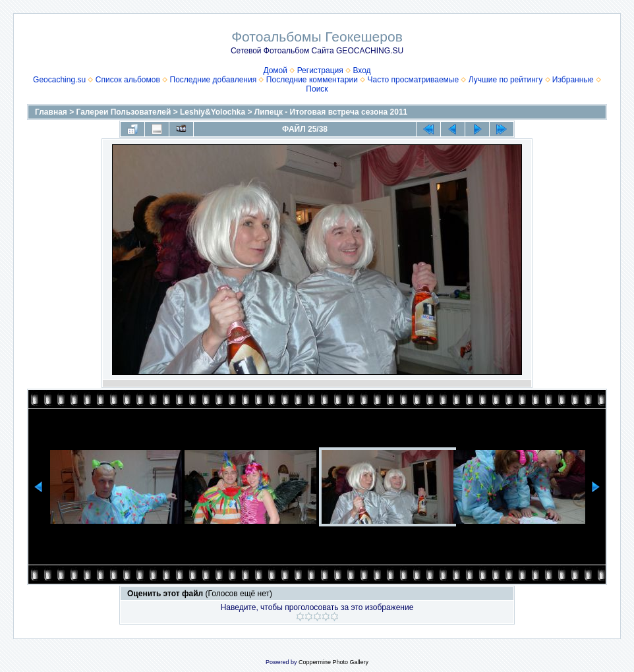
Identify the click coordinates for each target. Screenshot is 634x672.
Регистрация (320, 70)
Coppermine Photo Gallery (333, 662)
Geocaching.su (59, 80)
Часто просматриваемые (414, 80)
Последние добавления (214, 80)
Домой (275, 70)
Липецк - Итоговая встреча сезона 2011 (331, 112)
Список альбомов (128, 80)
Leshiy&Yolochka (213, 112)
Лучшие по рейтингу (505, 80)
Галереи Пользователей (124, 112)
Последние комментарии (312, 80)
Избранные (573, 80)
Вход (361, 70)
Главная (51, 112)
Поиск (317, 89)
